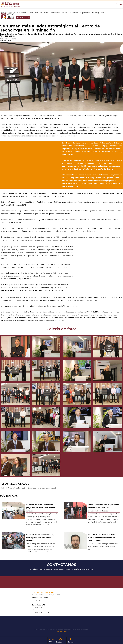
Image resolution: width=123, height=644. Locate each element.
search (121, 14)
